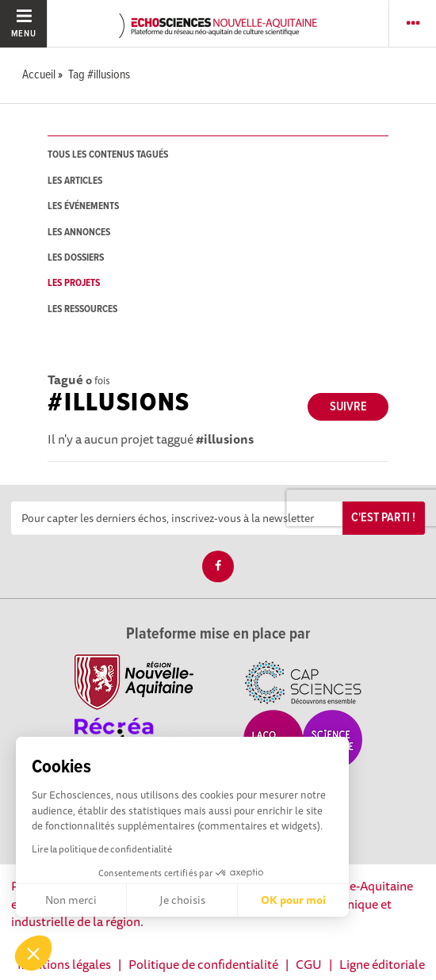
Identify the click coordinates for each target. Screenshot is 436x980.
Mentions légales (64, 964)
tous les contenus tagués (108, 155)
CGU (309, 964)
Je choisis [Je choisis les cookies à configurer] (182, 900)
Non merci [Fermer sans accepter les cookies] (71, 900)
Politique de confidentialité (203, 964)
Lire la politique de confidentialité (102, 849)
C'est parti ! (383, 518)
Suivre (348, 407)
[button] (33, 953)
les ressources (82, 309)
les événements (83, 206)
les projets (74, 283)
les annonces (79, 233)
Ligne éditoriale (382, 964)
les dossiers (76, 258)
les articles (75, 181)
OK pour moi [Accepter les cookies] (293, 900)
